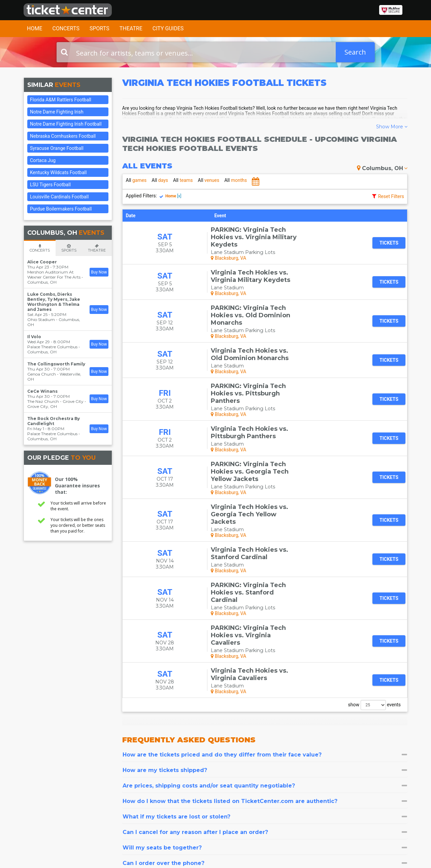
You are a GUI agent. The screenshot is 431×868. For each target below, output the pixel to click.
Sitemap (131, 792)
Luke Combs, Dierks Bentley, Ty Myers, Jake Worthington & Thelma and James (54, 302)
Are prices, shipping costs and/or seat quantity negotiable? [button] (265, 653)
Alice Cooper (42, 262)
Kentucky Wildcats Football (58, 172)
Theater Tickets (205, 786)
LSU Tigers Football (50, 185)
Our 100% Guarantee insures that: (77, 486)
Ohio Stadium (41, 319)
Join (393, 795)
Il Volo (34, 337)
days (160, 180)
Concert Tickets (205, 780)
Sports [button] (100, 28)
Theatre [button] (131, 28)
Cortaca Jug (43, 160)
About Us (132, 780)
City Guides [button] (168, 28)
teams (183, 180)
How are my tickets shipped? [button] (265, 637)
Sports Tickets (203, 792)
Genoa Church (42, 374)
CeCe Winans (42, 391)
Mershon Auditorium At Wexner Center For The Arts (54, 275)
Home (35, 28)
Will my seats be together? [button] (265, 715)
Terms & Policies (141, 799)
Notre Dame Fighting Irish (57, 112)
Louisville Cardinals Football (59, 197)
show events (374, 572)
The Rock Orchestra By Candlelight (54, 421)
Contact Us (36, 780)
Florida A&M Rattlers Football (61, 100)
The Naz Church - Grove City (55, 401)
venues (209, 180)
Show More (392, 127)
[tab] (265, 622)
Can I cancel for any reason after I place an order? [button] (265, 699)
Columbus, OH (382, 168)
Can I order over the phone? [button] (265, 730)
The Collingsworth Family (56, 364)
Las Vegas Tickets (207, 799)
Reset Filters (391, 196)
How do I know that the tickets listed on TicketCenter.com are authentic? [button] (265, 668)
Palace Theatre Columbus (52, 347)
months (236, 180)
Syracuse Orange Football (57, 148)
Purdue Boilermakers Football (61, 209)
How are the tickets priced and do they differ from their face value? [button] (265, 622)
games (136, 180)
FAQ (127, 786)
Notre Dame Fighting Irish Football (66, 124)
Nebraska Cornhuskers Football (63, 136)
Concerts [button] (66, 28)
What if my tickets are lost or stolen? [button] (265, 684)
